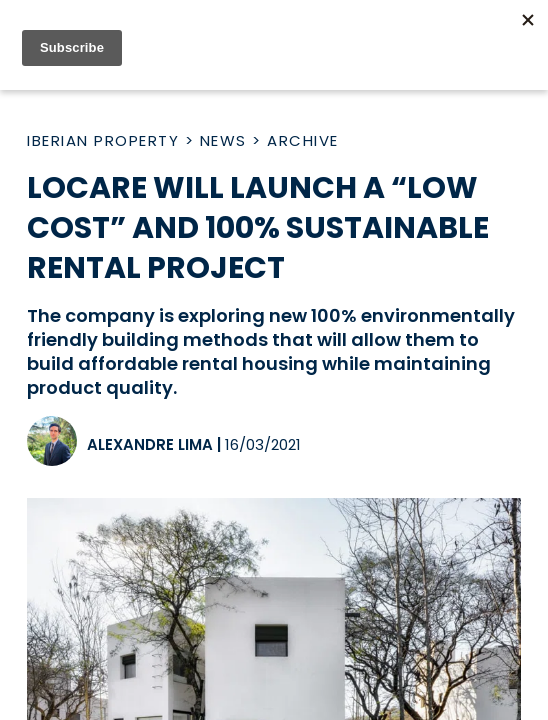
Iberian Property (103, 140)
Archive (303, 140)
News (223, 140)
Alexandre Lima (150, 444)
